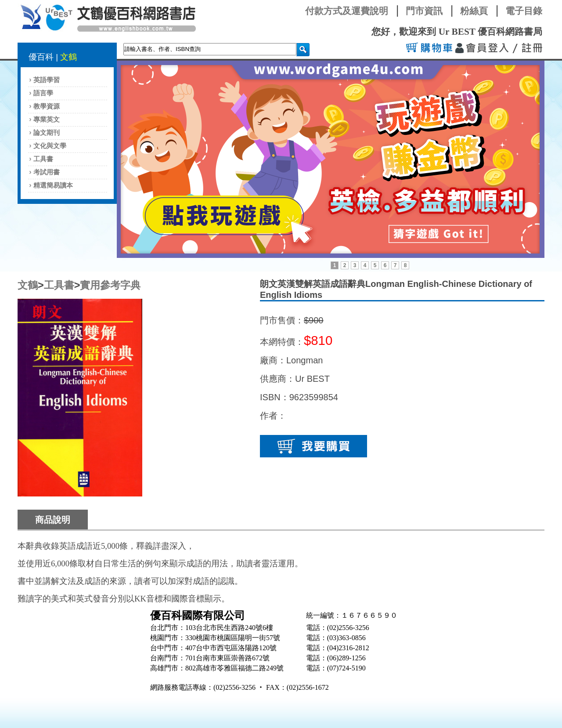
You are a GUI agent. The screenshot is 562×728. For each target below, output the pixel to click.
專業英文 (47, 120)
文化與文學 (50, 146)
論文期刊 (47, 133)
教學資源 (47, 106)
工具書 (43, 159)
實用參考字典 (110, 285)
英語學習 (47, 80)
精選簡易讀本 (53, 185)
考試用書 (47, 172)
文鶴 (68, 57)
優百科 (41, 57)
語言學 (43, 93)
